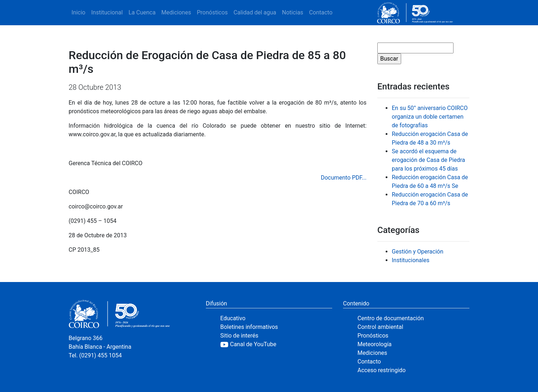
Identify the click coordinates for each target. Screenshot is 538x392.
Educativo (233, 318)
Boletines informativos (249, 327)
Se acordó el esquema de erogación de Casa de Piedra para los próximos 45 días (428, 160)
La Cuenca (142, 12)
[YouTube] (276, 344)
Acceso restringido (381, 370)
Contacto (321, 12)
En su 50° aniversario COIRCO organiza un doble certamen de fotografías (430, 117)
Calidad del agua (255, 12)
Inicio (78, 12)
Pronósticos (212, 12)
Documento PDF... (344, 178)
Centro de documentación (391, 318)
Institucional (107, 12)
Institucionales (411, 260)
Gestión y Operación (418, 252)
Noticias (293, 12)
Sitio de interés (239, 336)
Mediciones (176, 12)
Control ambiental (380, 327)
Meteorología (374, 344)
